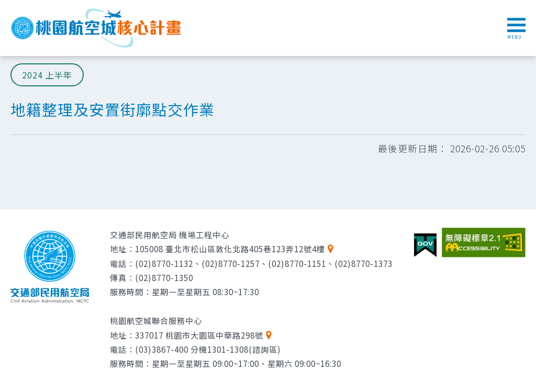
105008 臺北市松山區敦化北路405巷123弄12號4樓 (230, 249)
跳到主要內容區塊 (5, 5)
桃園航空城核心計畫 (97, 28)
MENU (516, 29)
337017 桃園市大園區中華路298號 (199, 335)
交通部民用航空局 (50, 267)
